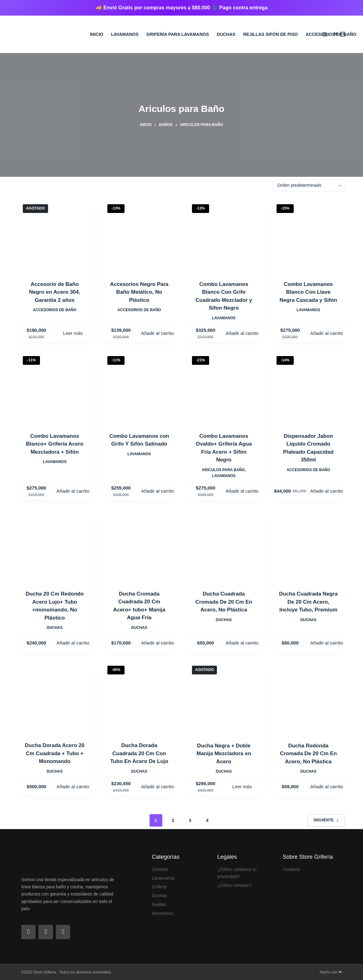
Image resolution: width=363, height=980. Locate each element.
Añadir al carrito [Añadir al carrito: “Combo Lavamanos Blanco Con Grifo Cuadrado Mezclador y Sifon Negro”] (242, 333)
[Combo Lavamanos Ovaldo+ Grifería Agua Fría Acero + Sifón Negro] (224, 388)
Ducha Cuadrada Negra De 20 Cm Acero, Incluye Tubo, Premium (308, 602)
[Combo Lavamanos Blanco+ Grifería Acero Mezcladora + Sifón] (55, 388)
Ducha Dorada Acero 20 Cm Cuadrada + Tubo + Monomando (55, 753)
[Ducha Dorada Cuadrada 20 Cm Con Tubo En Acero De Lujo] (139, 697)
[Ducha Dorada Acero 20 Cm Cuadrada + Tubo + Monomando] (55, 697)
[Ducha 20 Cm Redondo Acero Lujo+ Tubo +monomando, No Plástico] (55, 546)
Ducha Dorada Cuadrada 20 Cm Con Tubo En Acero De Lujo (139, 753)
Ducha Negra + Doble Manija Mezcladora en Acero (224, 754)
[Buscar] (325, 34)
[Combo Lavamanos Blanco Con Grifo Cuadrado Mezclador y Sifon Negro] (224, 236)
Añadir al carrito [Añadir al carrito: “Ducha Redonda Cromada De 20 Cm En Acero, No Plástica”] (327, 787)
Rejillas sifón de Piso (270, 34)
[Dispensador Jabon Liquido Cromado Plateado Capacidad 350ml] (308, 388)
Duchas (226, 34)
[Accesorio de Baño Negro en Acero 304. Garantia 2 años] (55, 236)
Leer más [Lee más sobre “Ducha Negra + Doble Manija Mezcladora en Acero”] (242, 787)
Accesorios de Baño (331, 34)
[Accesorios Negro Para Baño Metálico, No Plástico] (139, 236)
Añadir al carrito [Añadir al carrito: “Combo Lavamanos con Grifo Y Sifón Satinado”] (157, 491)
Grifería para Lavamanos (178, 34)
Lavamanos (125, 34)
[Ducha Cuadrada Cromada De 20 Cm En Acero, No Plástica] (224, 546)
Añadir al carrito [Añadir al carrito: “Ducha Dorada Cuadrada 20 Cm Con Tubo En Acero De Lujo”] (157, 787)
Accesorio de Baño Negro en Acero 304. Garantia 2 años (55, 292)
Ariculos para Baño (223, 470)
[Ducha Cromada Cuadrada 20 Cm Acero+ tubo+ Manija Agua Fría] (139, 546)
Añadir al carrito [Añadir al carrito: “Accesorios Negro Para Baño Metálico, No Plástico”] (157, 333)
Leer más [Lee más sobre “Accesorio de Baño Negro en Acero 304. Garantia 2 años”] (73, 333)
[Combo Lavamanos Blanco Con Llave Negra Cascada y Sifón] (308, 236)
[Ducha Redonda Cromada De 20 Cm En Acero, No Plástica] (308, 698)
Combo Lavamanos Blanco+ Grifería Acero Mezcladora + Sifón (55, 444)
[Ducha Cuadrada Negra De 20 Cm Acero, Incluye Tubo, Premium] (308, 546)
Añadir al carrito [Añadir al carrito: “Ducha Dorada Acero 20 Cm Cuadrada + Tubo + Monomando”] (73, 787)
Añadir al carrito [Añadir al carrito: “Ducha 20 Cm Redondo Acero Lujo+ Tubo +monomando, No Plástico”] (73, 643)
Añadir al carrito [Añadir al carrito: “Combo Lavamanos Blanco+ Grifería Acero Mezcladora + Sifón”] (73, 491)
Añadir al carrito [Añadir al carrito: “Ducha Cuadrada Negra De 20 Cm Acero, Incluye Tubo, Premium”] (327, 643)
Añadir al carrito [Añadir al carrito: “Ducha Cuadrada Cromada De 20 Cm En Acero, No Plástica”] (242, 643)
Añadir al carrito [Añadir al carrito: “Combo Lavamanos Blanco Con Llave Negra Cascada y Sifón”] (327, 333)
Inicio (97, 34)
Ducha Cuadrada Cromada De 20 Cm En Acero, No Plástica (224, 602)
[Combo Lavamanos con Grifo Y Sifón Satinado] (139, 388)
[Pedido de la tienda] (309, 186)
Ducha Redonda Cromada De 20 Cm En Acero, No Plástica (308, 754)
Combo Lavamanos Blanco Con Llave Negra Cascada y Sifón (308, 292)
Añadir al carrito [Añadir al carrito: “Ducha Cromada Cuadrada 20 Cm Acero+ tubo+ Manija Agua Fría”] (157, 643)
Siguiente (326, 820)
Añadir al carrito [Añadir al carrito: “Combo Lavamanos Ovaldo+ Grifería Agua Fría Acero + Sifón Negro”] (242, 491)
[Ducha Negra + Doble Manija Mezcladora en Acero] (224, 698)
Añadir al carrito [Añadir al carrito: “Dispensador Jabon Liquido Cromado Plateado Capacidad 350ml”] (327, 491)
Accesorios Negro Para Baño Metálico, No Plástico (139, 292)
